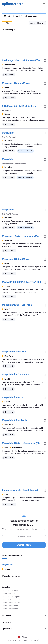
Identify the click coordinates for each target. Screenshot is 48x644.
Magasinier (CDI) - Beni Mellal (18, 305)
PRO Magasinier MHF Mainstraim (19, 106)
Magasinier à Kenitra (13, 397)
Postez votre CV (8, 594)
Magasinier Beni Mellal (14, 352)
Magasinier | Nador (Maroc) (16, 83)
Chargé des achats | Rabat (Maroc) (20, 490)
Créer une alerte (24, 545)
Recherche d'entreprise (11, 597)
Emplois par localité (10, 606)
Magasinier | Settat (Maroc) (16, 259)
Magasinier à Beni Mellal (15, 420)
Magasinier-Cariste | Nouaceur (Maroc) (22, 236)
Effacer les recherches (11, 576)
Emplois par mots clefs (11, 603)
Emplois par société (10, 609)
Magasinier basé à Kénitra (15, 374)
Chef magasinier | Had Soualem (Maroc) (22, 60)
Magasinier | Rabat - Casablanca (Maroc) (22, 443)
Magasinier (8, 133)
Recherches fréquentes (11, 600)
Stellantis (6, 111)
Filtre (7, 23)
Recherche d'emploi (10, 591)
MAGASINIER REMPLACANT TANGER (21, 282)
